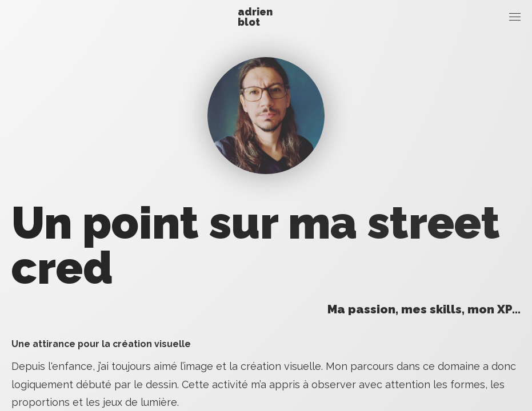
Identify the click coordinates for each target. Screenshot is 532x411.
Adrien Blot (255, 17)
